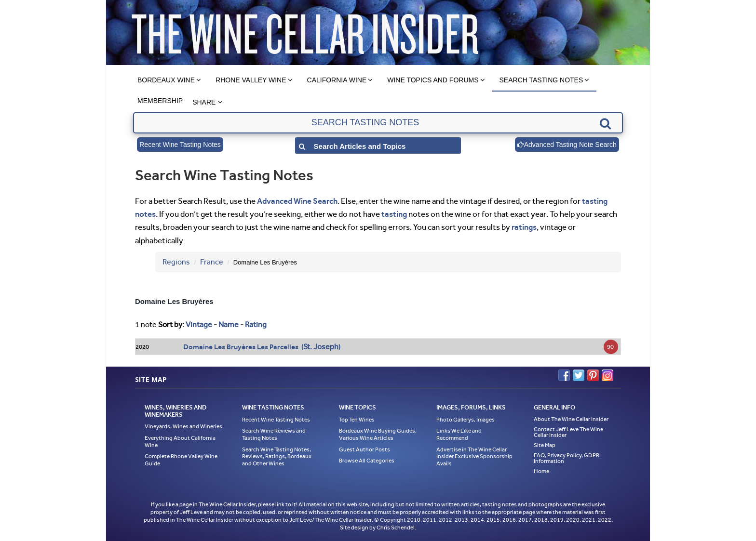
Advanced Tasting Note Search (567, 145)
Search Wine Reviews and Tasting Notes (274, 434)
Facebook (564, 375)
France (212, 262)
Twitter (579, 375)
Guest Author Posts (364, 449)
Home (541, 471)
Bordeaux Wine (166, 80)
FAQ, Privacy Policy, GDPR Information (567, 458)
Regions (176, 262)
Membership (160, 101)
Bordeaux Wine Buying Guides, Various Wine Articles (378, 434)
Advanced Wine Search (297, 201)
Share (204, 102)
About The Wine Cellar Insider (571, 419)
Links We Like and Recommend (459, 434)
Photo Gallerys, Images (466, 420)
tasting (394, 214)
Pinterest (593, 375)
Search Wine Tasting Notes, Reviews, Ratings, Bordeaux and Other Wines (277, 456)
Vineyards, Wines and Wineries (183, 426)
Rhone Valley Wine (251, 80)
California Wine (337, 80)
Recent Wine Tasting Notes (180, 145)
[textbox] (378, 123)
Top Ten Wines (357, 420)
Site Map (545, 445)
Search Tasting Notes (541, 80)
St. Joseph (321, 347)
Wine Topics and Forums (433, 80)
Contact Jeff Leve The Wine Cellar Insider (568, 432)
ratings (524, 227)
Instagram (607, 375)
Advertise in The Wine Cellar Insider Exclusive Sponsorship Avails (474, 456)
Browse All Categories (367, 461)
